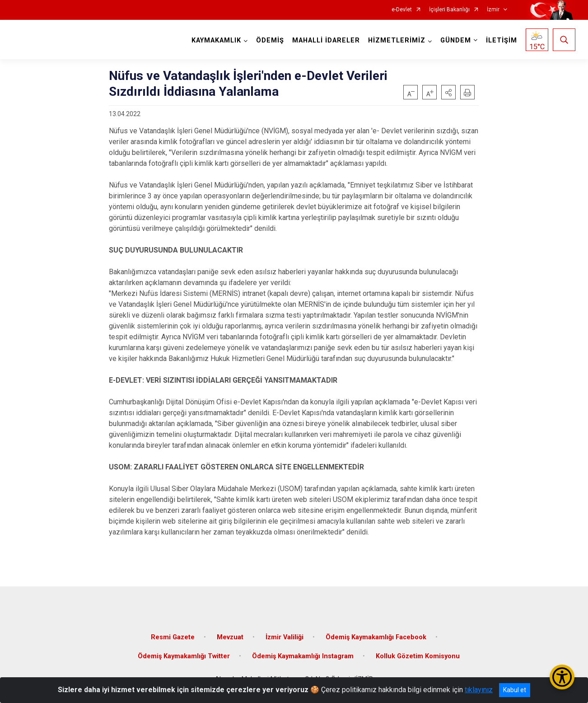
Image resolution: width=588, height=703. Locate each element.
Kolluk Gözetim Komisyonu (418, 656)
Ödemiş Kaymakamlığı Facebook (376, 637)
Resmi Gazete (173, 637)
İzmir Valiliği (285, 637)
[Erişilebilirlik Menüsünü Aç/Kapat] (562, 677)
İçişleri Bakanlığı (449, 10)
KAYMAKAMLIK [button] (216, 40)
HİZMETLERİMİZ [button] (397, 40)
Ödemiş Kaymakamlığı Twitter (184, 656)
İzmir (493, 10)
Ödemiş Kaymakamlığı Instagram (303, 656)
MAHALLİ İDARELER (326, 40)
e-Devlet (402, 10)
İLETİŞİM (502, 40)
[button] (448, 92)
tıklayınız (479, 690)
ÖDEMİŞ (270, 40)
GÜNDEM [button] (456, 40)
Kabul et (515, 690)
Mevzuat (230, 637)
